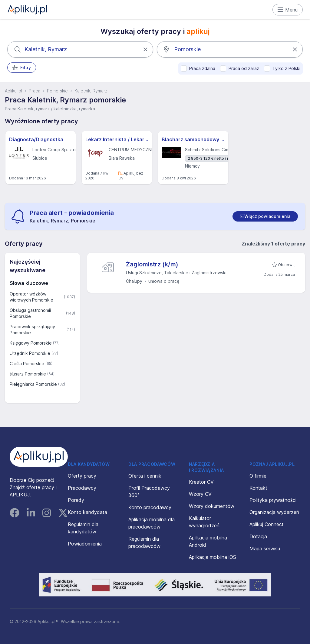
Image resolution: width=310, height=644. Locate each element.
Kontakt (258, 488)
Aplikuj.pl (13, 91)
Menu (288, 10)
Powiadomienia (85, 544)
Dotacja (258, 536)
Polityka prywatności (273, 500)
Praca (35, 91)
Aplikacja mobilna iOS (213, 557)
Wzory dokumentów (212, 506)
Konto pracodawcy (150, 507)
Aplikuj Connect (267, 524)
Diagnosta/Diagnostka (36, 139)
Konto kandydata (87, 512)
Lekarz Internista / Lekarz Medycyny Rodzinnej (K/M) (117, 139)
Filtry (22, 68)
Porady (76, 500)
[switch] (265, 216)
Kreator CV (201, 482)
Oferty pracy (82, 476)
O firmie (258, 476)
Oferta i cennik (145, 476)
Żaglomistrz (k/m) (152, 264)
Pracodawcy (82, 488)
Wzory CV (200, 494)
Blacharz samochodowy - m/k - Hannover (193, 139)
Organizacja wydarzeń (274, 512)
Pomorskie (57, 91)
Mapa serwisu (265, 549)
